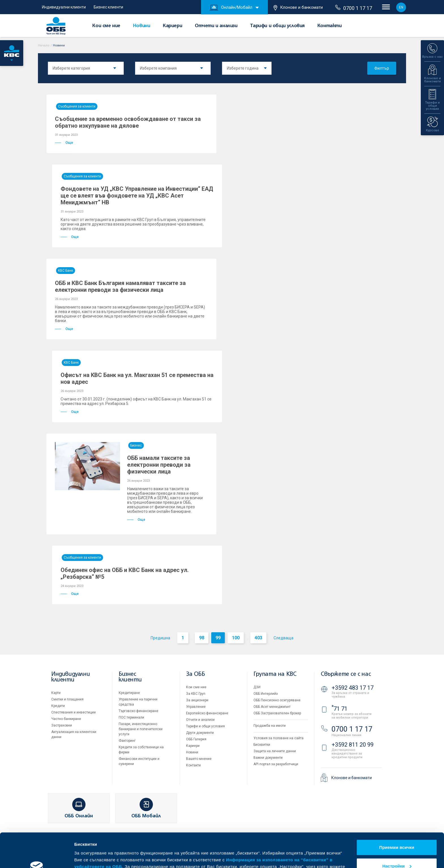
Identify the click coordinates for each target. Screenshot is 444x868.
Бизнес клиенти (108, 7)
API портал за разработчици (276, 764)
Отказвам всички (397, 852)
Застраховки (62, 725)
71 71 (340, 709)
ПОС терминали (131, 717)
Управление (196, 707)
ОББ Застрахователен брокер (277, 713)
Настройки (397, 834)
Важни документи (268, 758)
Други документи (200, 733)
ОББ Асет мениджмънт (272, 707)
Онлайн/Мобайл (231, 8)
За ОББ (196, 674)
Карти (56, 693)
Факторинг (127, 741)
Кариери (172, 26)
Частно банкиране (66, 719)
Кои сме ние (106, 26)
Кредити (58, 706)
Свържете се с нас (346, 674)
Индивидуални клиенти (64, 7)
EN (401, 7)
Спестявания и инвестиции (73, 712)
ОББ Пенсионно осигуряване (277, 700)
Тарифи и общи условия (277, 26)
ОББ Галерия (196, 739)
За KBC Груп (196, 694)
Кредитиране (129, 693)
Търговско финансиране (138, 711)
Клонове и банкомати (298, 8)
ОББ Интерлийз (266, 694)
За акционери (197, 700)
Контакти (330, 26)
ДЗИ (257, 687)
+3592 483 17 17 (353, 688)
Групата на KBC (275, 674)
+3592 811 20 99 (353, 745)
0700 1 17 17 (354, 8)
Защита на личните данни (275, 751)
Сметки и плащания (67, 699)
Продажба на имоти (270, 726)
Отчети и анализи (216, 26)
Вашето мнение (199, 759)
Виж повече (87, 857)
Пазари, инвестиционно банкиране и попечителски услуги (141, 729)
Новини (142, 26)
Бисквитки (262, 745)
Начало (44, 45)
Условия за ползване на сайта (278, 738)
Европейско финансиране (207, 713)
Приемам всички (397, 815)
